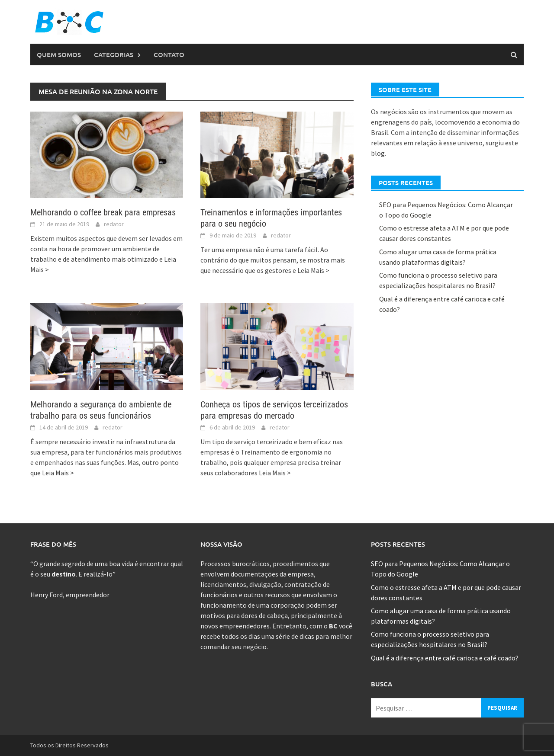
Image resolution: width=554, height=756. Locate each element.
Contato (169, 54)
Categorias (114, 54)
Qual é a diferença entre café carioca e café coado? (445, 658)
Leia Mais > (313, 270)
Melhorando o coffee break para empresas (103, 212)
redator (114, 224)
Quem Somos (59, 54)
